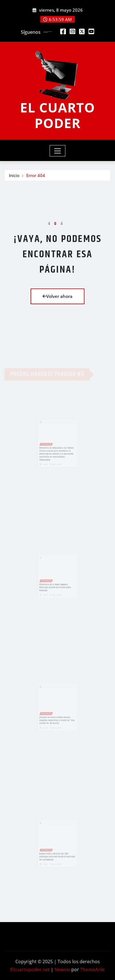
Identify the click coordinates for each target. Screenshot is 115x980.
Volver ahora (57, 296)
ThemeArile (92, 969)
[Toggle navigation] (57, 151)
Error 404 (36, 176)
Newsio (62, 969)
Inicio (14, 176)
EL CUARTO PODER (57, 115)
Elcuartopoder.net (30, 969)
